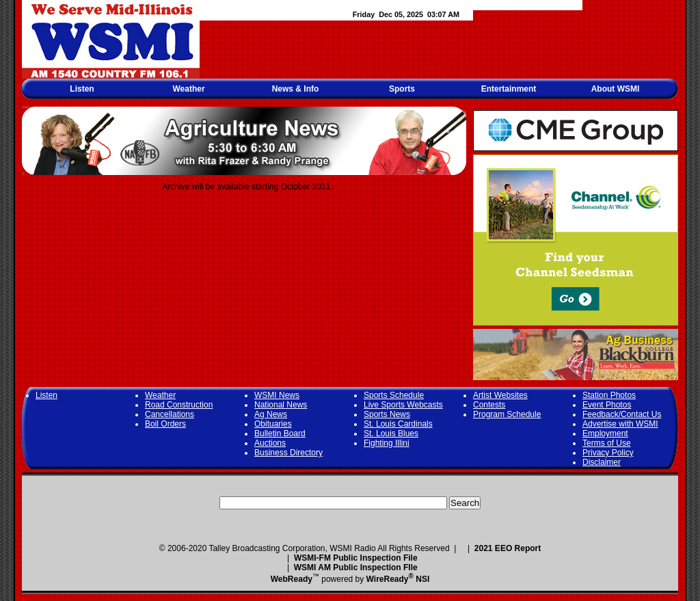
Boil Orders (165, 424)
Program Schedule (507, 414)
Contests (489, 405)
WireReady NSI (398, 579)
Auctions (270, 443)
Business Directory (288, 453)
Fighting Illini (387, 443)
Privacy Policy (608, 453)
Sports (402, 89)
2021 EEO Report (508, 548)
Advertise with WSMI (620, 424)
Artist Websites (500, 395)
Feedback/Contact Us (622, 414)
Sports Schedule (394, 395)
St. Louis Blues (391, 433)
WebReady (292, 579)
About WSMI (616, 89)
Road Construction (179, 405)
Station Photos (609, 395)
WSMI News (277, 395)
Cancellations (170, 414)
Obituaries (273, 424)
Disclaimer (602, 462)
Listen (82, 89)
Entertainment (509, 89)
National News (281, 405)
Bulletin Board (280, 433)
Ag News (271, 414)
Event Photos (607, 405)
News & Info (296, 89)
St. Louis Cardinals (398, 424)
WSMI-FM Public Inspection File (356, 558)
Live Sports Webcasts (403, 405)
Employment (605, 433)
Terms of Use (607, 443)
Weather (188, 89)
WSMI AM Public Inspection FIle (356, 567)
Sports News (387, 414)
